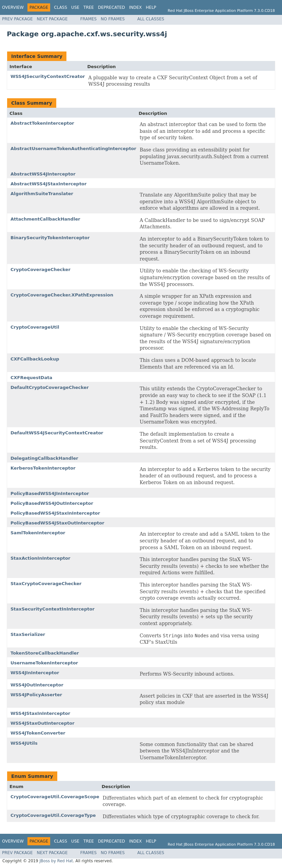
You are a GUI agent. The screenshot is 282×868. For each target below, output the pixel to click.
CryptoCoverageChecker (41, 270)
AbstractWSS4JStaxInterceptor (48, 184)
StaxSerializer (28, 634)
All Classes (151, 19)
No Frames (113, 19)
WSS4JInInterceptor (35, 673)
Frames (89, 19)
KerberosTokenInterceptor (43, 468)
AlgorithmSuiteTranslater (42, 194)
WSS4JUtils (24, 743)
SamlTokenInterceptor (38, 533)
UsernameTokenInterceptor (44, 663)
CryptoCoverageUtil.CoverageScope (55, 797)
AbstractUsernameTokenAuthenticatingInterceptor (73, 149)
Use (75, 7)
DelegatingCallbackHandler (44, 458)
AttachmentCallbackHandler (45, 219)
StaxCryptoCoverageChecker (46, 584)
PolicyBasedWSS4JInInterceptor (50, 493)
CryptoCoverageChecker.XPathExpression (62, 295)
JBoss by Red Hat (56, 861)
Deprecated (112, 7)
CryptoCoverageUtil (35, 327)
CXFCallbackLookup (35, 359)
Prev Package (17, 19)
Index (136, 7)
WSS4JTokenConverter (38, 733)
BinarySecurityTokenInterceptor (50, 238)
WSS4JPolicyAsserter (36, 695)
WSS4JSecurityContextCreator (48, 76)
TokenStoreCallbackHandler (45, 653)
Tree (89, 7)
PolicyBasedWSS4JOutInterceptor (52, 503)
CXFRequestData (31, 378)
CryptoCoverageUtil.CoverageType (53, 815)
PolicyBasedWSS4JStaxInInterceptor (55, 513)
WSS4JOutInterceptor (37, 685)
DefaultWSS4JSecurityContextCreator (57, 433)
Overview (13, 7)
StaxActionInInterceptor (40, 558)
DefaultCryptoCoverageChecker (50, 387)
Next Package (52, 19)
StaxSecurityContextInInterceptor (53, 609)
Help (151, 7)
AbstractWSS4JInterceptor (43, 174)
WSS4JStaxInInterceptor (40, 713)
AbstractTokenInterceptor (42, 123)
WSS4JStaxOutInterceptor (43, 723)
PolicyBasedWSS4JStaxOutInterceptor (57, 523)
